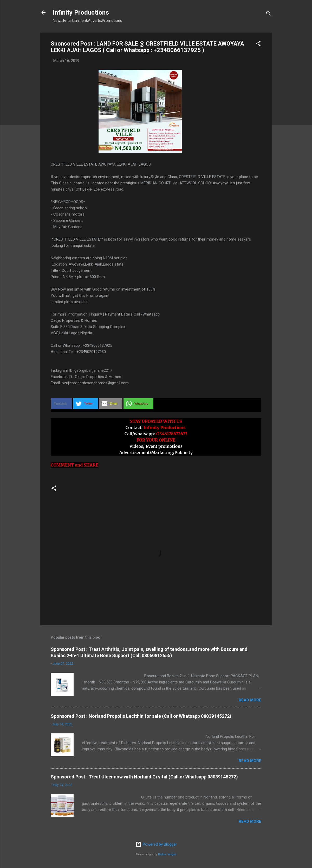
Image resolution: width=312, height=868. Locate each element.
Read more (250, 700)
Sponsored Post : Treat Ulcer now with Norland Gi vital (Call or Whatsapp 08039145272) (144, 777)
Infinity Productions (81, 12)
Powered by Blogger (156, 844)
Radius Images (167, 854)
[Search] (269, 14)
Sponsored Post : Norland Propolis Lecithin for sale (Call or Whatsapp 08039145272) (141, 716)
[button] (258, 44)
